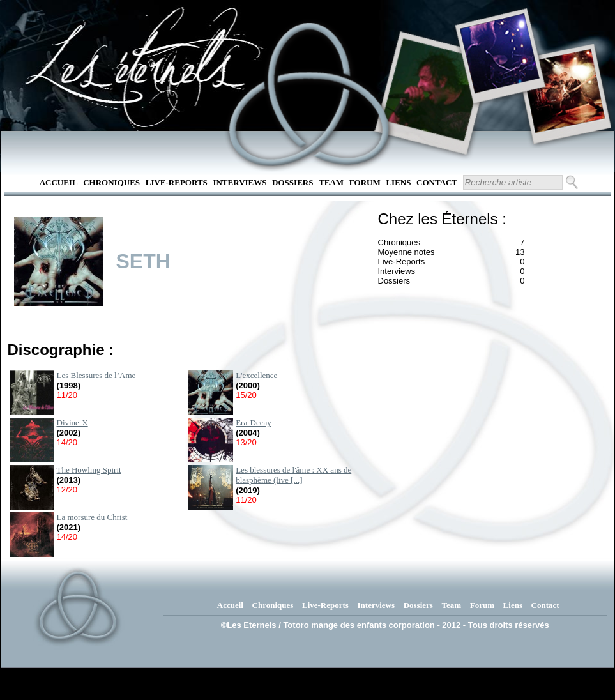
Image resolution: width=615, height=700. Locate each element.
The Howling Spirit (89, 470)
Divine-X (72, 422)
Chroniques (111, 182)
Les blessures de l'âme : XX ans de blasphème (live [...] (293, 475)
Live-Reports (177, 182)
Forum (365, 182)
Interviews (239, 182)
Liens (398, 182)
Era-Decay (254, 422)
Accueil (59, 182)
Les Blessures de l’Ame (96, 375)
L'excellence (256, 375)
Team (331, 182)
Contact (437, 182)
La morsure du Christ (92, 517)
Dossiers (292, 182)
